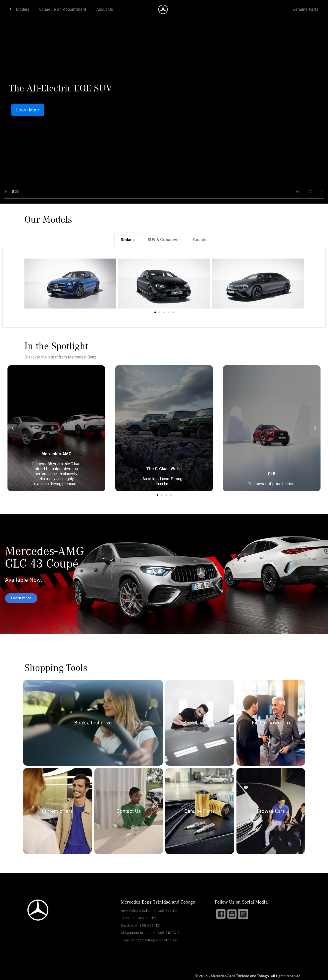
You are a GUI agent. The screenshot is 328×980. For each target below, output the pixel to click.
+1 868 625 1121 (166, 911)
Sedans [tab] (128, 240)
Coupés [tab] (200, 240)
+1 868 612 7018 (166, 933)
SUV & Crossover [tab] (164, 240)
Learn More (28, 110)
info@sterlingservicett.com (154, 940)
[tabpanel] (164, 287)
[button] (30, 283)
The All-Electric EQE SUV (60, 88)
